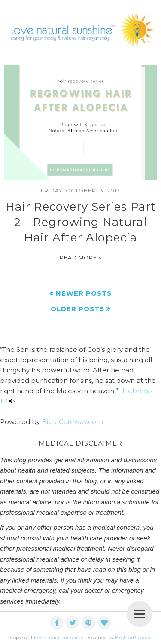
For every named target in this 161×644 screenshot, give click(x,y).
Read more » (81, 258)
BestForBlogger (133, 638)
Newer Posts (84, 293)
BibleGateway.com (72, 422)
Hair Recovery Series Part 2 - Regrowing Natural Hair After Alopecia (81, 222)
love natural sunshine (59, 638)
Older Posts (77, 309)
